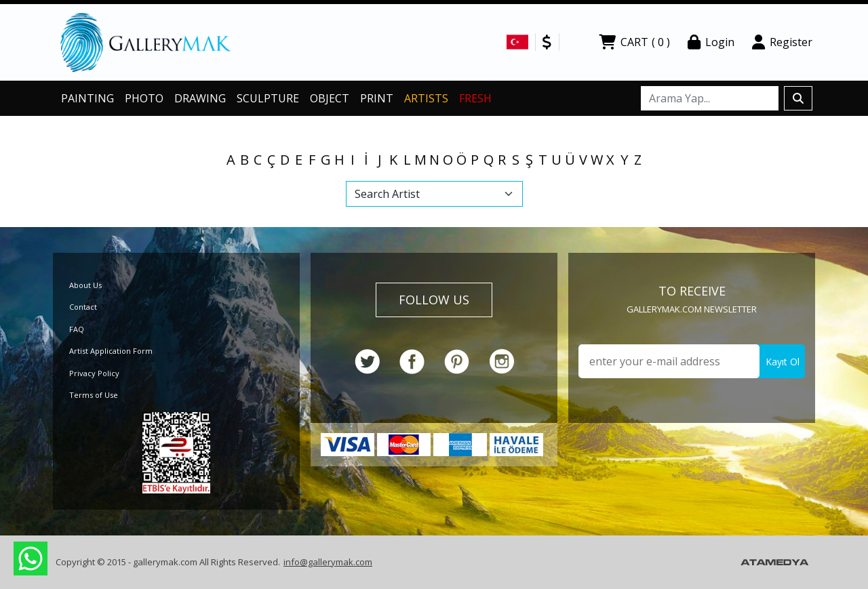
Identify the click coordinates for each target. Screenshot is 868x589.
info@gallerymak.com (328, 562)
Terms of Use (94, 395)
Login (711, 42)
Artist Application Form (111, 351)
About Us (85, 285)
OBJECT (330, 98)
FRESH (475, 98)
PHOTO (144, 98)
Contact (83, 307)
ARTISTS (426, 98)
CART (634, 42)
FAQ (77, 329)
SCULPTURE (268, 98)
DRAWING (200, 98)
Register (782, 42)
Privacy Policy (94, 373)
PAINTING (87, 98)
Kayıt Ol (783, 362)
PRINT (377, 98)
